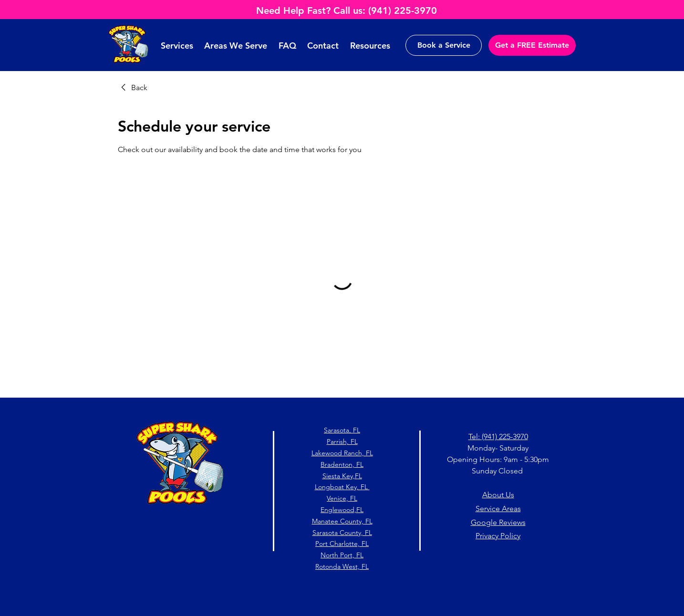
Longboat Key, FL (342, 487)
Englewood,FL (342, 510)
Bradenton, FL (342, 464)
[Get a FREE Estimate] (532, 45)
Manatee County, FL (342, 521)
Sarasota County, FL (342, 533)
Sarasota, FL (342, 430)
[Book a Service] (444, 45)
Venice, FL (342, 498)
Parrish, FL (342, 441)
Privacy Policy (498, 536)
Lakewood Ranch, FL (342, 453)
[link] (133, 88)
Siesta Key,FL (342, 476)
